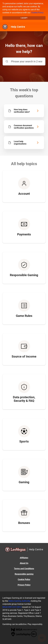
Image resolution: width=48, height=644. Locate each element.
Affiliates (24, 558)
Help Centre (18, 27)
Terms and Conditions (24, 569)
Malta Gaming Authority (19, 601)
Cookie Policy (37, 13)
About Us (24, 563)
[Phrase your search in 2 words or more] (24, 61)
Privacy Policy (24, 585)
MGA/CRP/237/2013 (12, 607)
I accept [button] (24, 18)
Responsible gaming (24, 574)
